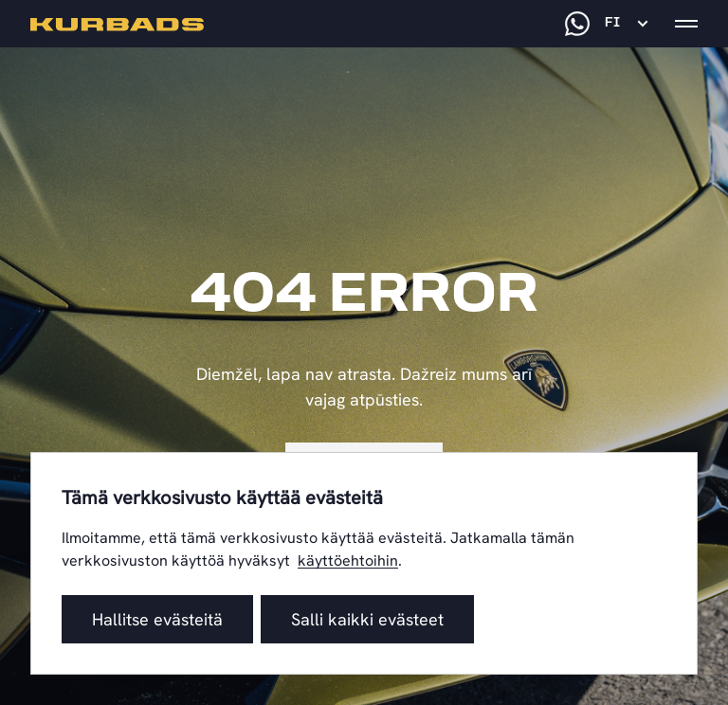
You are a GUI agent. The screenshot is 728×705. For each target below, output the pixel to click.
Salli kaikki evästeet (367, 619)
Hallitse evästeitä (157, 619)
